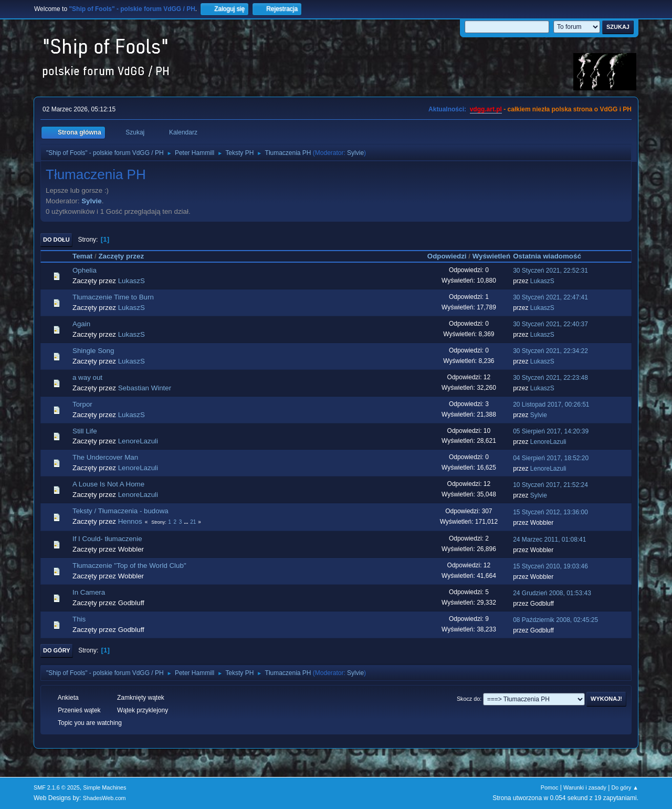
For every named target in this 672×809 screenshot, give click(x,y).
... (187, 522)
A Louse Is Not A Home (108, 484)
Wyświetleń (491, 256)
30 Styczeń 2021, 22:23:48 (550, 378)
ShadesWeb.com (104, 798)
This (79, 619)
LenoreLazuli (138, 441)
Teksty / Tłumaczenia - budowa (120, 511)
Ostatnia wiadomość (552, 256)
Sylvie (355, 153)
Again (81, 324)
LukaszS (132, 281)
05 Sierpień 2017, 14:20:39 (551, 431)
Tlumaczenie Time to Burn (113, 297)
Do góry (57, 650)
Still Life (85, 431)
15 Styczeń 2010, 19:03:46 (550, 566)
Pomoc (550, 787)
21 (193, 522)
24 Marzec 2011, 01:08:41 (549, 540)
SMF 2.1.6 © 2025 (57, 787)
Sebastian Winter (145, 388)
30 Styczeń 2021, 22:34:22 (550, 351)
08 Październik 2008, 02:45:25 (555, 620)
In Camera (89, 592)
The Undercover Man (105, 457)
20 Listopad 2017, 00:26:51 (551, 404)
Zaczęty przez (121, 256)
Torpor (82, 404)
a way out (87, 377)
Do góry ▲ (625, 787)
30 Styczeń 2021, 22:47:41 (550, 297)
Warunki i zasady (585, 787)
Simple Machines (104, 787)
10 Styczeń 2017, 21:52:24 (550, 485)
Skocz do (468, 699)
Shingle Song (93, 351)
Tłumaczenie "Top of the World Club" (129, 566)
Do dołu (56, 240)
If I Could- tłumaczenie (107, 539)
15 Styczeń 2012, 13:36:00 (550, 512)
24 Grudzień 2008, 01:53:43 (552, 593)
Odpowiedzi (447, 256)
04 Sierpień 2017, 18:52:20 (551, 458)
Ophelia (85, 270)
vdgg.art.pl (486, 109)
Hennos (130, 521)
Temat (82, 256)
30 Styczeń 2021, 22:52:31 (550, 271)
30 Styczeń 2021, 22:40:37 (550, 324)
